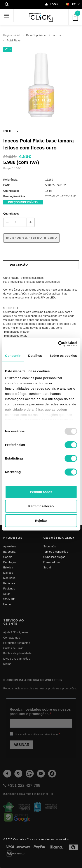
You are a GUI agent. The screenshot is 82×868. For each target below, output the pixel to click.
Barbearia (9, 552)
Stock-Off (9, 599)
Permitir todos (41, 492)
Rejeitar (41, 521)
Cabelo (8, 557)
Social (47, 567)
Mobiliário (9, 578)
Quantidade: (11, 214)
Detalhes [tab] (35, 356)
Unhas (7, 604)
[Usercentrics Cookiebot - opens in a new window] (58, 344)
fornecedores (52, 562)
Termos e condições (56, 552)
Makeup (8, 573)
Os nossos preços (54, 557)
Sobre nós (50, 546)
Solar (7, 594)
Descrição (19, 265)
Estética (8, 567)
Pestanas (9, 588)
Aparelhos (10, 546)
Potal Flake (14, 40)
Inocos (57, 35)
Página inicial (12, 35)
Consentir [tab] (13, 356)
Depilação (10, 562)
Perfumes (9, 583)
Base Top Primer (37, 35)
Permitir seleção (41, 506)
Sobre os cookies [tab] (63, 356)
